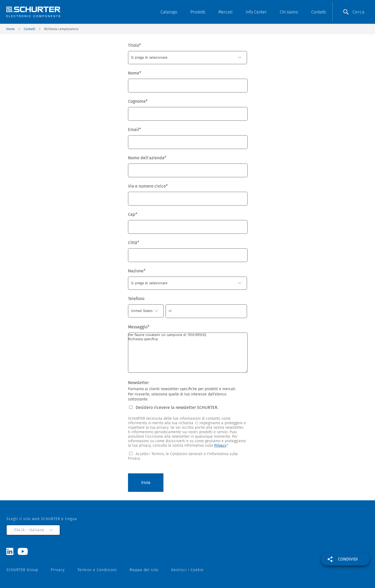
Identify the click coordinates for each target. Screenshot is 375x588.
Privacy (220, 445)
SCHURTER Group (22, 570)
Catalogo (169, 12)
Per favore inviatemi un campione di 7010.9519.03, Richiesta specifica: (188, 353)
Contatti (319, 12)
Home (11, 29)
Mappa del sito (144, 570)
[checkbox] (187, 456)
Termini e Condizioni (97, 570)
